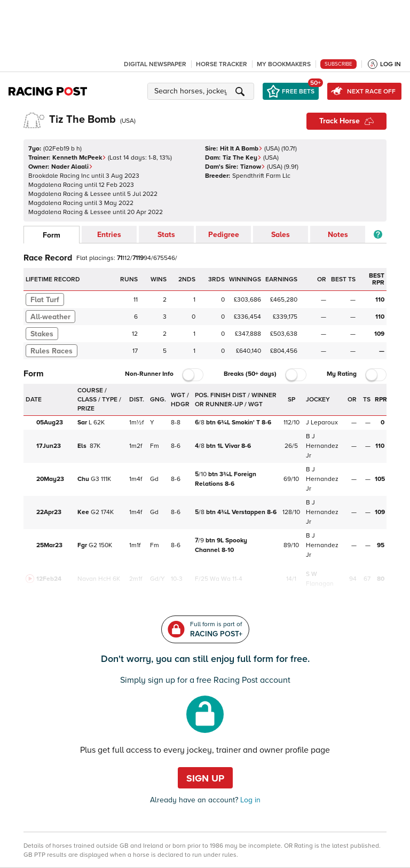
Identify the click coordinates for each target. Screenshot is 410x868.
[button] (202, 91)
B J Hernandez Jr (322, 446)
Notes (338, 235)
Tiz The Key (242, 158)
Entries (109, 235)
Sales (281, 235)
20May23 (50, 479)
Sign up (205, 778)
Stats (166, 235)
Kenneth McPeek (79, 158)
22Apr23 (49, 512)
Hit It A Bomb (241, 149)
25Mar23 (49, 545)
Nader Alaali (72, 167)
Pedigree (224, 235)
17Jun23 (49, 446)
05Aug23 (50, 423)
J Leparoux (322, 423)
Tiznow (253, 167)
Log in (249, 800)
